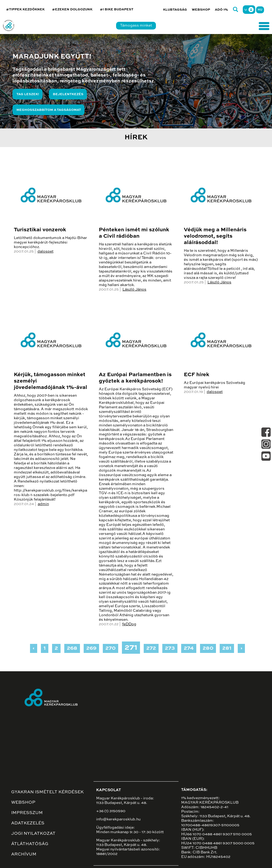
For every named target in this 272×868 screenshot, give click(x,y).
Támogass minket (136, 26)
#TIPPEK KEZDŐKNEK (25, 10)
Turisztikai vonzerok (40, 230)
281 (227, 648)
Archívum (24, 854)
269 (91, 648)
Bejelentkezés (68, 94)
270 (110, 648)
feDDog (129, 624)
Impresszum (27, 813)
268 (72, 648)
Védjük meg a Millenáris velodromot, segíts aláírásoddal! (215, 236)
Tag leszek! (28, 94)
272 (151, 648)
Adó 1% (222, 10)
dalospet (45, 251)
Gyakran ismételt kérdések (47, 792)
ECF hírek (197, 375)
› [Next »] (241, 648)
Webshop (201, 10)
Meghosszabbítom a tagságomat (49, 110)
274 (189, 648)
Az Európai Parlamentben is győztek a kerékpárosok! (135, 378)
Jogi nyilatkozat (33, 834)
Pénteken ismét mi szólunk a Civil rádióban (134, 233)
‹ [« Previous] (34, 648)
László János (134, 290)
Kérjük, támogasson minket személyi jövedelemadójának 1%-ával (50, 381)
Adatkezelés (28, 823)
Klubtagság (175, 10)
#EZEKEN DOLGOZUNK (72, 10)
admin (43, 504)
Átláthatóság (30, 844)
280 (208, 648)
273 (170, 648)
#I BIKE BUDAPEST (117, 10)
